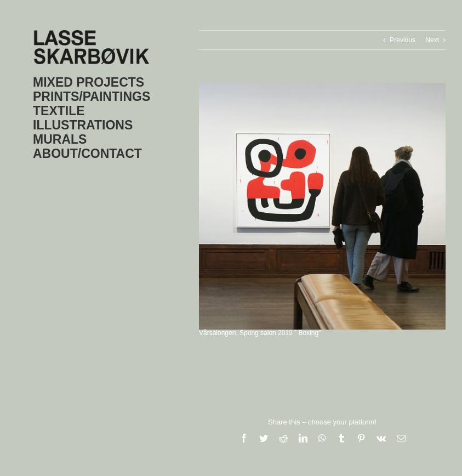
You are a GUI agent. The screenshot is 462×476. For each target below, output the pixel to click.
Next (432, 40)
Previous (403, 40)
